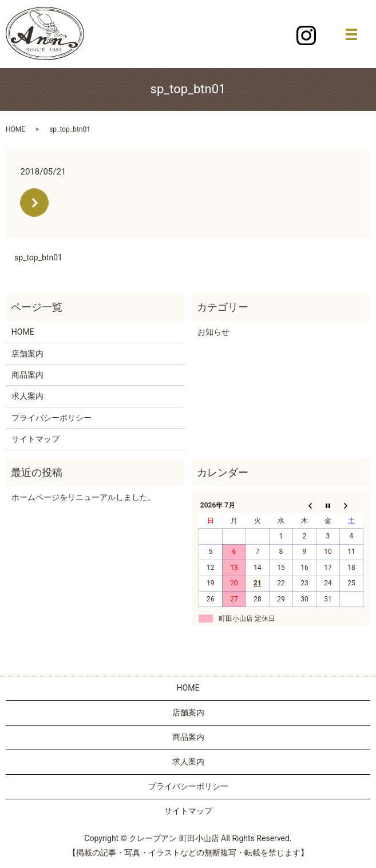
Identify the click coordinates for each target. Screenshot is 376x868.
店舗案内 (27, 354)
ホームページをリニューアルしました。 (84, 497)
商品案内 (27, 375)
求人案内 (27, 396)
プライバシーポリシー (52, 418)
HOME (15, 129)
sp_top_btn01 (38, 257)
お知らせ (213, 332)
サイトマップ (35, 439)
